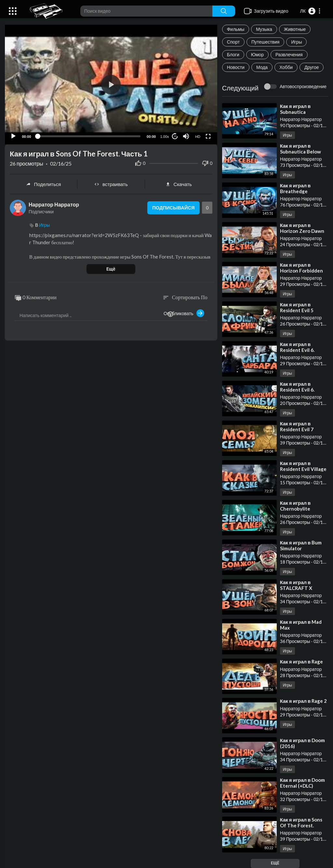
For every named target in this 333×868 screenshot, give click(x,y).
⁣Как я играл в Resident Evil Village (303, 466)
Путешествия (265, 42)
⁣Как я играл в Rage (302, 661)
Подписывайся (173, 208)
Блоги (233, 54)
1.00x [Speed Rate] (164, 136)
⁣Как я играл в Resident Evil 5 (297, 307)
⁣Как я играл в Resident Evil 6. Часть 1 (297, 350)
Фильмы (236, 29)
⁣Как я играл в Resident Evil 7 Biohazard (297, 429)
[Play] (13, 136)
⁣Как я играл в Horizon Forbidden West (301, 271)
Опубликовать (184, 313)
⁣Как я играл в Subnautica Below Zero (300, 152)
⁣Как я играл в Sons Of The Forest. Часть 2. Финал (301, 825)
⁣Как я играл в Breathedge (295, 188)
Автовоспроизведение (303, 86)
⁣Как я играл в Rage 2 (304, 701)
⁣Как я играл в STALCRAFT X (296, 585)
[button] (311, 11)
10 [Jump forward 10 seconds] (175, 136)
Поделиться (44, 184)
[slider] (89, 136)
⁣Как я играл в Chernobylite (295, 506)
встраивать (111, 184)
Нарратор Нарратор (301, 119)
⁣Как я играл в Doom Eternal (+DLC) (303, 783)
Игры (296, 42)
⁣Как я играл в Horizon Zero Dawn (302, 228)
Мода (262, 67)
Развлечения (289, 54)
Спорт (233, 42)
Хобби (286, 67)
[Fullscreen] (208, 136)
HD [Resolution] (198, 136)
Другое (312, 67)
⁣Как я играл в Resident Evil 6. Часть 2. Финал (298, 390)
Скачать (179, 184)
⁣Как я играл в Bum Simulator (301, 545)
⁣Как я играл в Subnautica (295, 109)
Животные (295, 29)
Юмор (257, 54)
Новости (236, 67)
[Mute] (186, 136)
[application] (111, 84)
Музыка (264, 29)
